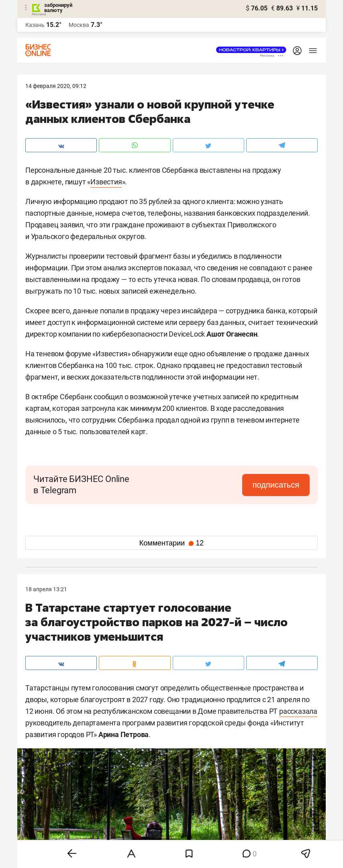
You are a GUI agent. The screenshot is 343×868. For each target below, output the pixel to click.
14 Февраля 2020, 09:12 (56, 86)
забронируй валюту (58, 8)
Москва (79, 25)
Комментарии (171, 543)
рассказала (298, 711)
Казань (35, 25)
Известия (106, 182)
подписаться (276, 485)
